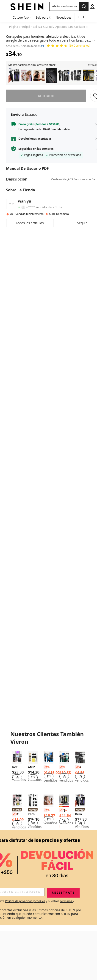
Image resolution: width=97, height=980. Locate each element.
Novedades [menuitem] (64, 17)
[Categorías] (22, 17)
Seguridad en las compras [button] (36, 149)
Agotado (46, 96)
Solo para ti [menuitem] (43, 17)
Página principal (20, 27)
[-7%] (46, 767)
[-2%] (61, 767)
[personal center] (92, 6)
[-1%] (14, 814)
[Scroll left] (78, 17)
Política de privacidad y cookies (25, 901)
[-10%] (61, 810)
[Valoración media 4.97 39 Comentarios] (68, 46)
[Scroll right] (84, 17)
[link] (17, 810)
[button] (42, 46)
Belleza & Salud (43, 27)
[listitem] (14, 75)
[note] (64, 806)
